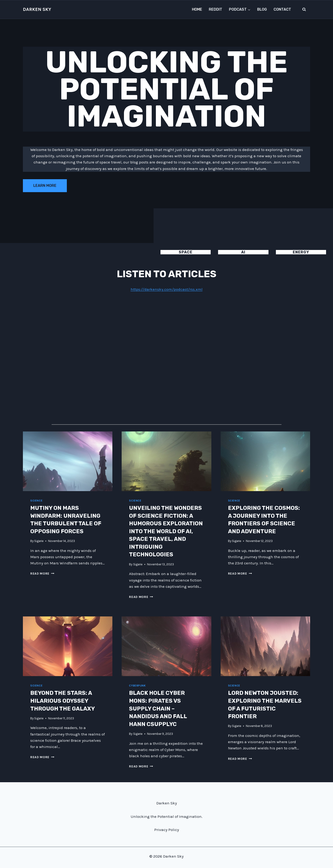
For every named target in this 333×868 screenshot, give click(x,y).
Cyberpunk (137, 686)
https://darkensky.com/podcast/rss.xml (167, 289)
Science (36, 501)
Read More (42, 574)
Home (197, 9)
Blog (262, 9)
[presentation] (68, 461)
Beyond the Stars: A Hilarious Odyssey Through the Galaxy (63, 701)
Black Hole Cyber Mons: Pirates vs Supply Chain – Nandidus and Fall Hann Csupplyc (158, 708)
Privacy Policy (167, 830)
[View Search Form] (304, 9)
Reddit (216, 9)
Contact (282, 9)
